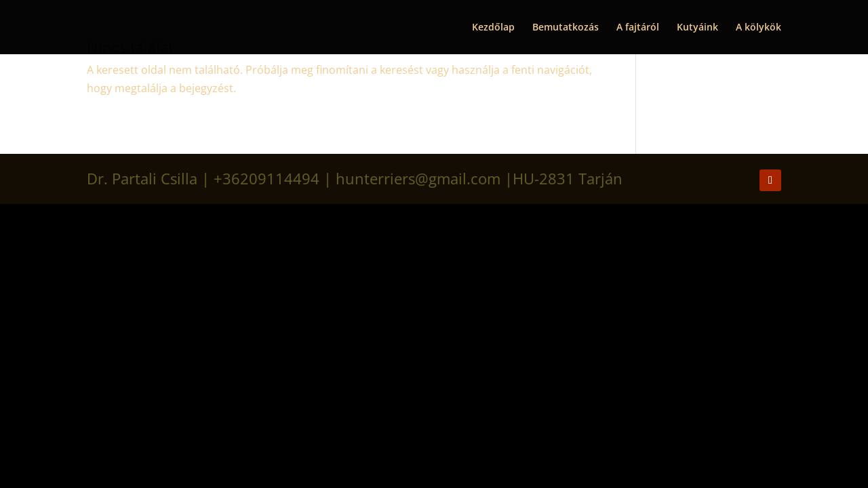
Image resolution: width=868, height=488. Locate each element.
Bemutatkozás (566, 28)
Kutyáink (697, 28)
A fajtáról (638, 28)
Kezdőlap (493, 28)
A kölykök (758, 28)
